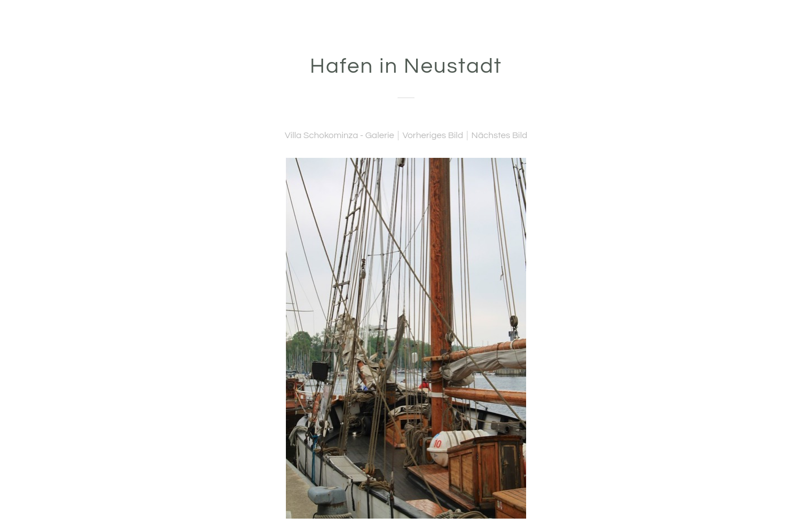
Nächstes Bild (499, 135)
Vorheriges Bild (433, 135)
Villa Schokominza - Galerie (339, 135)
